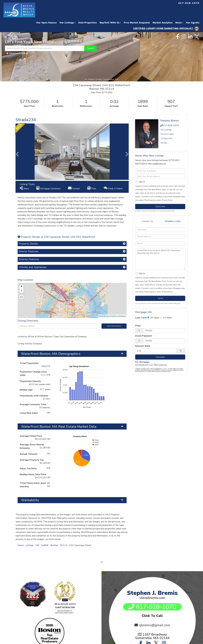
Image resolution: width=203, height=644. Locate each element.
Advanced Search (18, 53)
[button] (90, 48)
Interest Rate (143, 346)
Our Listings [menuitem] (67, 23)
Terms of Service (174, 304)
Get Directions (114, 326)
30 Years (153, 318)
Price (138, 326)
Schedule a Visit (173, 221)
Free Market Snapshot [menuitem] (137, 23)
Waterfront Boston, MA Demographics (51, 354)
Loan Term (141, 318)
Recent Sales (167, 134)
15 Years (166, 318)
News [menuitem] (179, 23)
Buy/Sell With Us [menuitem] (110, 23)
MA (37, 545)
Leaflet (101, 316)
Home (21, 545)
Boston (54, 545)
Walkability (30, 500)
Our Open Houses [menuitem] (46, 23)
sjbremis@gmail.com (154, 625)
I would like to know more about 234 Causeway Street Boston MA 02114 (160, 259)
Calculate (160, 357)
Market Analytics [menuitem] (163, 23)
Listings (30, 545)
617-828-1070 (171, 125)
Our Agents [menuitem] (193, 23)
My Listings (166, 130)
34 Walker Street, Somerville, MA (102, 79)
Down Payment (144, 336)
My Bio (164, 143)
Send (160, 298)
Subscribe (160, 206)
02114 (64, 545)
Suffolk (45, 545)
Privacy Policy (167, 200)
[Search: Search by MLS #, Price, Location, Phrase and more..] (45, 48)
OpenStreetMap (112, 316)
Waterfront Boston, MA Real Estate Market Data (59, 427)
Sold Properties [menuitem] (88, 23)
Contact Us (148, 221)
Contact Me (166, 138)
